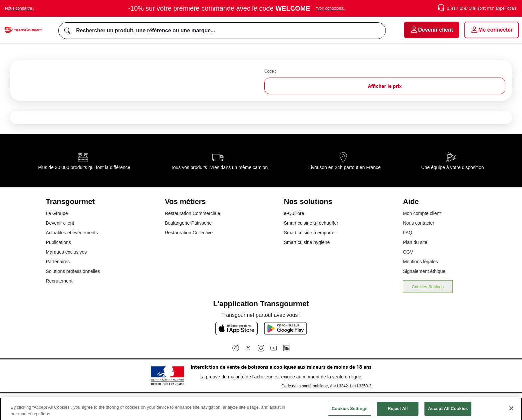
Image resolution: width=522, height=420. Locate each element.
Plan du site (415, 242)
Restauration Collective (189, 233)
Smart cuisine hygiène (307, 242)
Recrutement (59, 281)
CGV (408, 252)
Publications (59, 242)
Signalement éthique (424, 271)
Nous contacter (418, 223)
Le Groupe (57, 213)
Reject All (398, 412)
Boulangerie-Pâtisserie (188, 223)
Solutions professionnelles (73, 271)
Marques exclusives (66, 252)
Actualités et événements (72, 233)
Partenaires (58, 262)
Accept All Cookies (448, 412)
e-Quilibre (294, 213)
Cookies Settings (428, 287)
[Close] (511, 412)
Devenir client (60, 223)
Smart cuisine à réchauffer (311, 223)
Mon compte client (422, 213)
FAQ (407, 233)
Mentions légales (420, 262)
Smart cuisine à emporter (310, 233)
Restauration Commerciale (192, 213)
